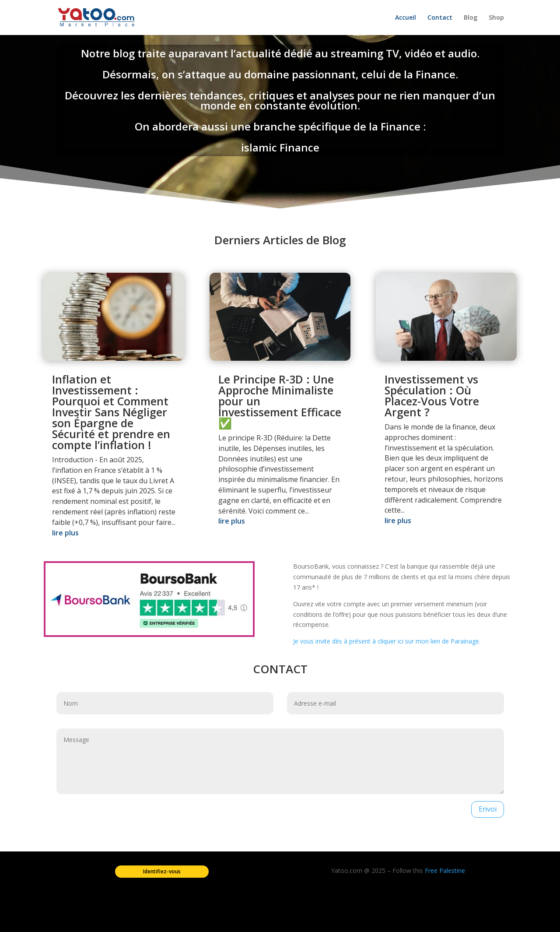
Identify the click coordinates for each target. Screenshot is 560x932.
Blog (471, 18)
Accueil (406, 18)
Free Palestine (445, 870)
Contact (440, 18)
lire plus (65, 533)
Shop (496, 18)
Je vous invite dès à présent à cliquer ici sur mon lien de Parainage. (387, 641)
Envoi (488, 809)
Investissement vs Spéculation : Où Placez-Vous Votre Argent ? (432, 396)
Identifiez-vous (162, 871)
